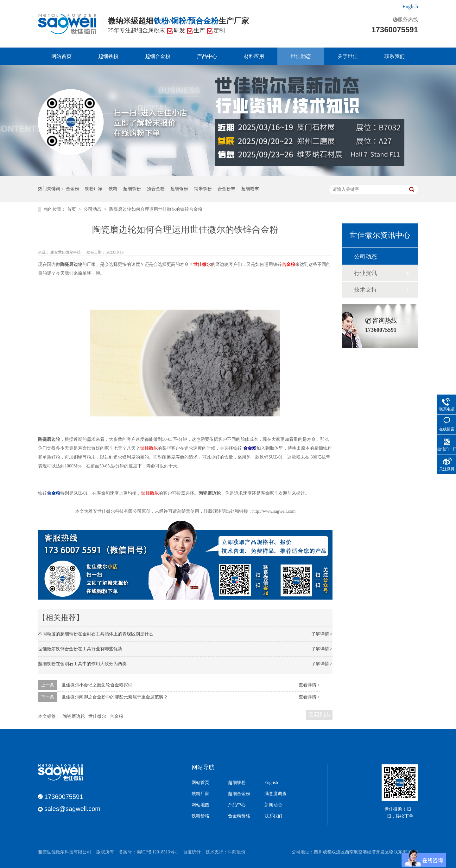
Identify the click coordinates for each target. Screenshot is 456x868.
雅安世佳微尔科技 (66, 252)
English (410, 6)
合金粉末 (226, 189)
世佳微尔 (97, 716)
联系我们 (395, 56)
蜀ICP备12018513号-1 (157, 852)
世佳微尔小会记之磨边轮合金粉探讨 (97, 685)
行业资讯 (365, 273)
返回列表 (319, 715)
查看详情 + (309, 685)
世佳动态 (301, 56)
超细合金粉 (158, 56)
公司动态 (93, 209)
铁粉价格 (200, 816)
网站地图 (200, 805)
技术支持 (365, 290)
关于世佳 (348, 56)
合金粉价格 (239, 816)
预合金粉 (156, 189)
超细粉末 (250, 189)
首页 (72, 209)
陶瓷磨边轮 (74, 716)
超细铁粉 (108, 56)
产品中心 (207, 56)
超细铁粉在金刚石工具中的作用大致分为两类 (82, 664)
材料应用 (254, 56)
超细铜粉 (179, 189)
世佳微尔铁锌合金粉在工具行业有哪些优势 (80, 649)
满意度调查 (275, 794)
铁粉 (113, 189)
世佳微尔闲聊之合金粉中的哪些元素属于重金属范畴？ (115, 697)
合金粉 (73, 189)
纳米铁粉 (203, 189)
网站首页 (61, 56)
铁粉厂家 (94, 189)
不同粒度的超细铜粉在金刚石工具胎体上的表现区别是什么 (96, 634)
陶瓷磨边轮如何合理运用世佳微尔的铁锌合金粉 (156, 209)
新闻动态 (273, 805)
